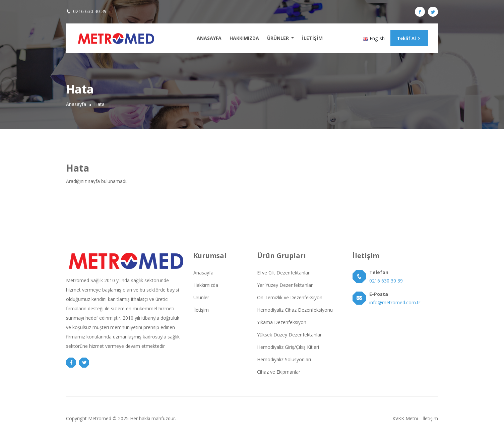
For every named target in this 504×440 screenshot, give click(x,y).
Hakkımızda (244, 38)
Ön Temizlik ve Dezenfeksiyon (290, 297)
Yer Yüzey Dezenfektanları (285, 285)
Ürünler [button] (279, 38)
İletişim (312, 38)
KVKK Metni (405, 418)
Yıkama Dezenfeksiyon (282, 322)
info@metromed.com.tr (395, 302)
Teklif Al (409, 38)
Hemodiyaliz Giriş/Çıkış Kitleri (288, 347)
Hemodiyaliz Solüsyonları (284, 359)
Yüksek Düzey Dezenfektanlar (289, 335)
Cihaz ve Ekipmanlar (279, 372)
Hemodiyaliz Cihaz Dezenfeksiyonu (295, 310)
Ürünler (201, 297)
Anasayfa (209, 38)
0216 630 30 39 (90, 11)
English (374, 38)
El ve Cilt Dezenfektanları (284, 273)
